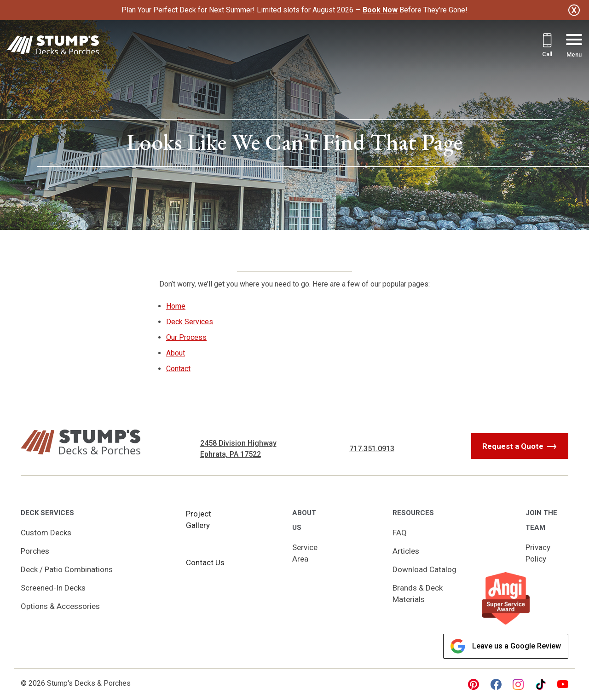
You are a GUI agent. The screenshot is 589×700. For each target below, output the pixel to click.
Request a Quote (513, 446)
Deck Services (190, 322)
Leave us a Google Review (506, 646)
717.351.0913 (372, 449)
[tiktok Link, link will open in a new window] (541, 684)
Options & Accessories (60, 606)
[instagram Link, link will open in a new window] (518, 684)
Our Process (186, 337)
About (176, 353)
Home (176, 306)
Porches (35, 551)
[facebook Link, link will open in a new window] (496, 684)
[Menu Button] (574, 46)
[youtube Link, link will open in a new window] (563, 684)
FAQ (400, 533)
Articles (406, 551)
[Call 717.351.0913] (547, 46)
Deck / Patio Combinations (67, 569)
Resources (413, 513)
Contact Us (205, 562)
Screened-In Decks (53, 588)
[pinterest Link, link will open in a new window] (474, 684)
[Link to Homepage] (53, 47)
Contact (178, 369)
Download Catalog (424, 569)
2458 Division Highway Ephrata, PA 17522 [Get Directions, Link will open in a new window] (238, 449)
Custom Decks (46, 533)
